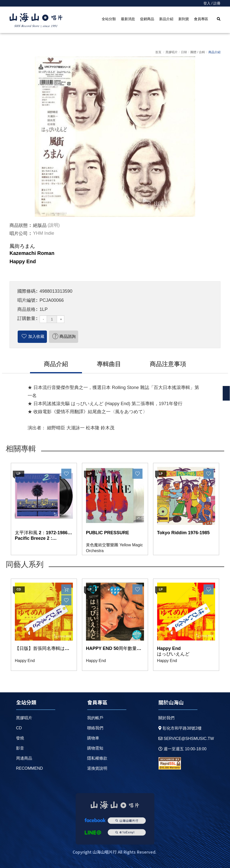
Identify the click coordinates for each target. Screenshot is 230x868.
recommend (30, 768)
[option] (115, 137)
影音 (20, 748)
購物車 (93, 738)
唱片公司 (19, 233)
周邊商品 (24, 758)
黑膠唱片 (171, 52)
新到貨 (184, 19)
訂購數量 (26, 318)
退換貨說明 (97, 768)
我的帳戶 (95, 718)
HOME (36, 20)
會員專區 (201, 19)
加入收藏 (36, 336)
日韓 (184, 52)
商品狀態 (19, 225)
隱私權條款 (97, 758)
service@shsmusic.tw (186, 739)
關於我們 (166, 718)
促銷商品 (147, 19)
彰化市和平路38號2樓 (180, 728)
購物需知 (95, 748)
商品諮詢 (68, 336)
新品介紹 (166, 19)
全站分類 (109, 19)
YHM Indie (44, 233)
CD (19, 728)
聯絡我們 (95, 728)
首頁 (158, 52)
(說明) (54, 225)
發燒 (20, 738)
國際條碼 (26, 291)
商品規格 (26, 309)
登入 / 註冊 (212, 3)
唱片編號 (26, 300)
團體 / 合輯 (198, 52)
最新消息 (128, 19)
